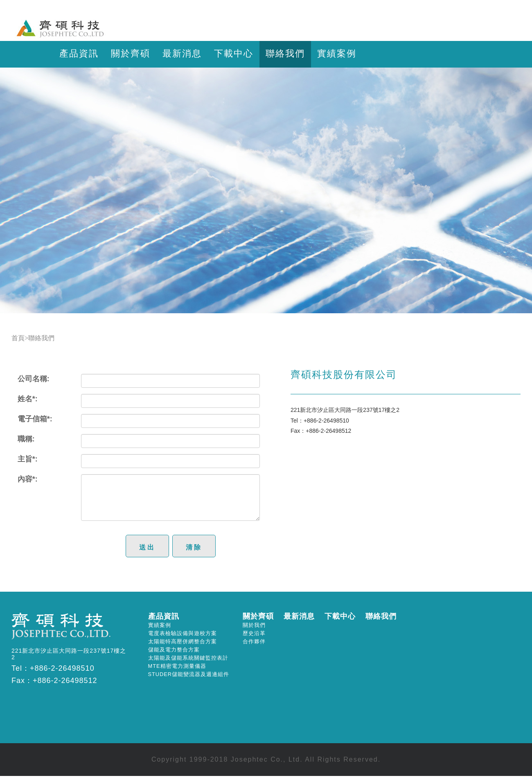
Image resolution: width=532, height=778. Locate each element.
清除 (194, 547)
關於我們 (254, 625)
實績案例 (337, 53)
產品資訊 (79, 53)
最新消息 (182, 53)
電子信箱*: (35, 419)
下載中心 (234, 53)
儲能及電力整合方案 (174, 650)
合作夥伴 (254, 641)
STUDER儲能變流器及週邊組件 (189, 674)
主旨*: (28, 459)
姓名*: (28, 399)
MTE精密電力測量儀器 (177, 666)
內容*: (28, 479)
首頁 (18, 338)
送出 (147, 547)
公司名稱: (34, 379)
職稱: (26, 439)
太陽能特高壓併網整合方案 (183, 641)
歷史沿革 (254, 633)
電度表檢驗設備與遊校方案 (183, 633)
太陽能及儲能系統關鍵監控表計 (188, 658)
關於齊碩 (131, 53)
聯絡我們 (285, 53)
